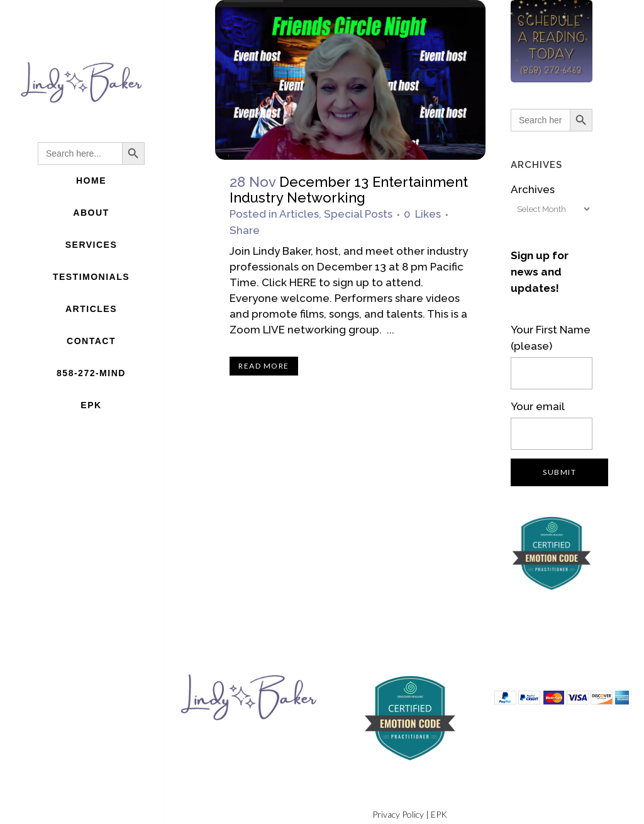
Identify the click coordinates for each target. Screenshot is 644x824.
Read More (264, 366)
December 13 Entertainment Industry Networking (349, 190)
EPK (439, 814)
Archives (533, 189)
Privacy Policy (398, 814)
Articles (299, 214)
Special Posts (358, 214)
